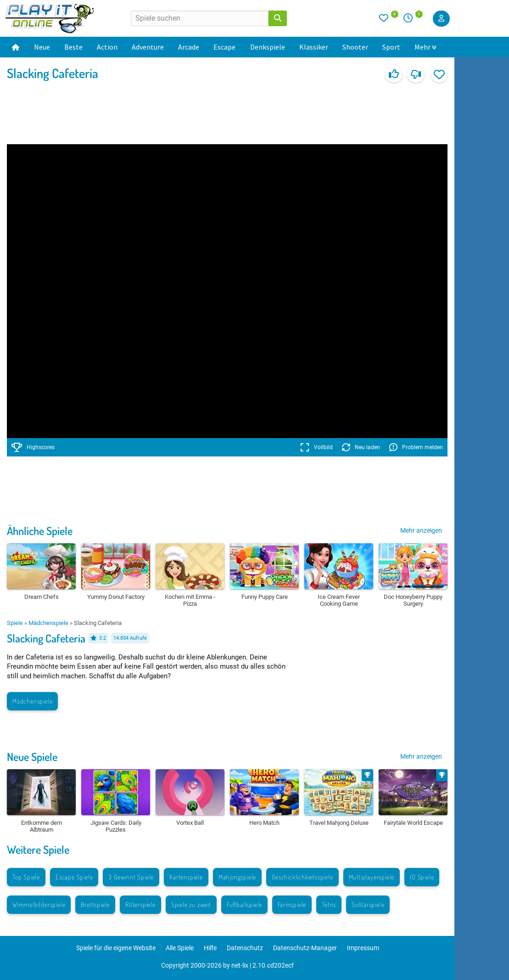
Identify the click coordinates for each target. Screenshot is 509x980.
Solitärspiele (368, 904)
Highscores (33, 447)
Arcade (189, 47)
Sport (391, 47)
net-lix (240, 965)
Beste (73, 47)
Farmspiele (292, 904)
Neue (42, 47)
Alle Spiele (180, 948)
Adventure (148, 47)
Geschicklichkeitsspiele (302, 877)
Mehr (425, 47)
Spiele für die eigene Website (116, 948)
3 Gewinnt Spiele (131, 877)
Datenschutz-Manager (305, 948)
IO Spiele (422, 877)
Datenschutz (245, 948)
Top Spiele (26, 877)
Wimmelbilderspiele (39, 904)
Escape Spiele (74, 877)
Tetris (329, 904)
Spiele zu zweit (191, 904)
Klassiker (314, 47)
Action (107, 47)
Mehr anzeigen (421, 530)
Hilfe (210, 948)
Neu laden (361, 447)
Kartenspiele (186, 877)
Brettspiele (95, 904)
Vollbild (316, 447)
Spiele (15, 623)
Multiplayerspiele (372, 877)
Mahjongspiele (237, 877)
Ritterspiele (140, 904)
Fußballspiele (244, 904)
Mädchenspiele (48, 623)
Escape (224, 47)
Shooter (355, 47)
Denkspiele (268, 47)
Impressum (363, 948)
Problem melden (416, 447)
